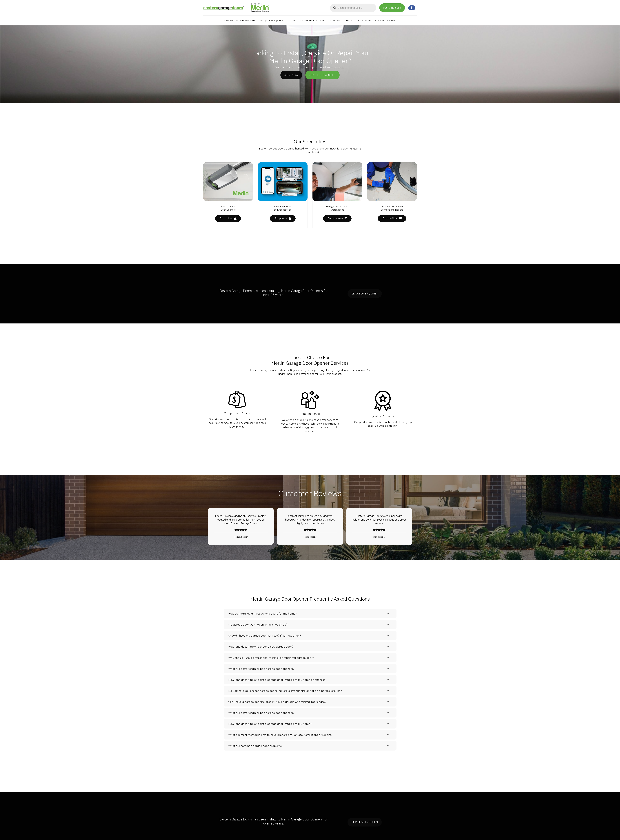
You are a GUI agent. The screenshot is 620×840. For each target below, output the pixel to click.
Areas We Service (385, 20)
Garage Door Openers (271, 20)
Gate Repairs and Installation (307, 20)
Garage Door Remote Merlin (239, 20)
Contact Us (365, 20)
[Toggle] (388, 613)
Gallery (350, 20)
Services (335, 20)
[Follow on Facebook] (412, 8)
